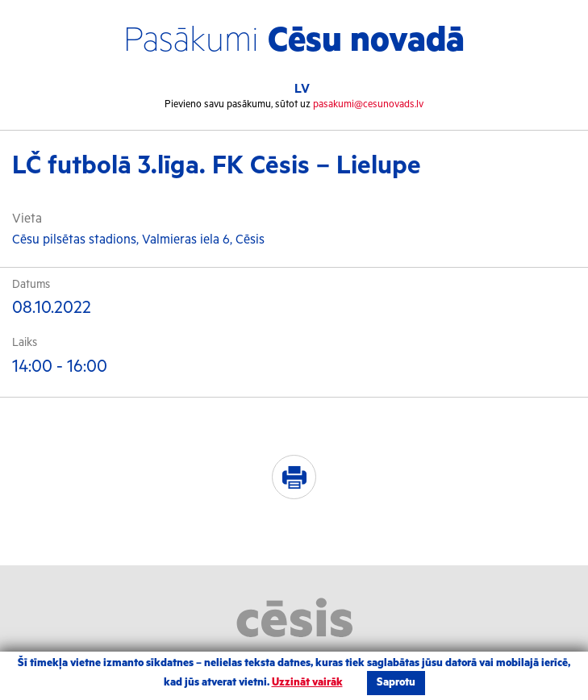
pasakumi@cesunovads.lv (368, 104)
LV (302, 89)
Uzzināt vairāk (307, 683)
